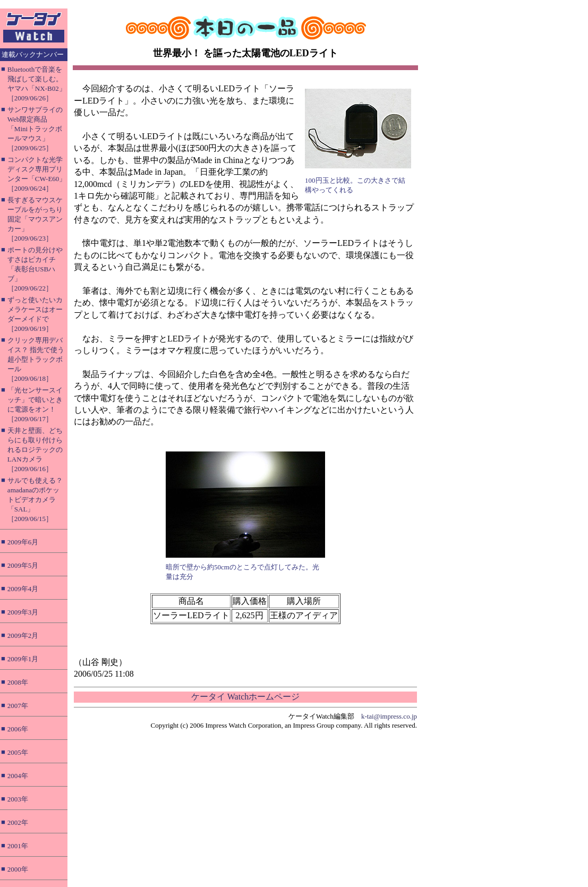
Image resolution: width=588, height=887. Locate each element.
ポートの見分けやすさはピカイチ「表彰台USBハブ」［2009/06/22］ (35, 269)
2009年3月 (23, 612)
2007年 (18, 706)
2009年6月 (23, 542)
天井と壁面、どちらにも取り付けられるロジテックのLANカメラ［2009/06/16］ (35, 450)
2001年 (18, 846)
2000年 (18, 869)
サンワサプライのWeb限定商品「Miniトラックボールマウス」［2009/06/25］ (35, 129)
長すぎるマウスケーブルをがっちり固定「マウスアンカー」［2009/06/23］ (35, 219)
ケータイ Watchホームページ (245, 697)
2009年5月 (23, 565)
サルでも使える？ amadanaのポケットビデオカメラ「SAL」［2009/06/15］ (35, 500)
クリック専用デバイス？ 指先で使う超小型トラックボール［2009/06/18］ (36, 359)
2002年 (18, 822)
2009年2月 (23, 636)
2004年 (18, 776)
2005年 (18, 752)
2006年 (18, 729)
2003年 (18, 799)
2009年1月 (23, 659)
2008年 (18, 682)
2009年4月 (23, 589)
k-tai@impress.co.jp (389, 716)
